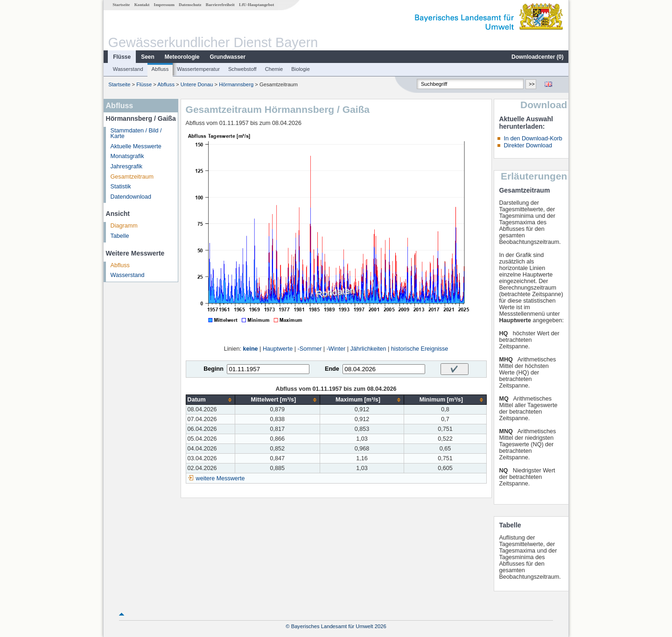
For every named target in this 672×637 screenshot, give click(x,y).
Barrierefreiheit (220, 5)
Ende (332, 369)
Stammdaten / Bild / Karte (136, 134)
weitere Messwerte (220, 478)
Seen (148, 57)
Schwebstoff (242, 69)
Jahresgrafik (127, 166)
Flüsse (122, 57)
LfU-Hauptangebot (256, 5)
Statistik (121, 187)
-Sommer (310, 349)
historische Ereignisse (420, 349)
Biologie (301, 69)
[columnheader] (210, 400)
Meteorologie (182, 57)
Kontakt (142, 5)
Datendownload (131, 197)
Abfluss (160, 69)
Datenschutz (190, 5)
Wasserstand (128, 69)
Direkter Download (528, 145)
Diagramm (124, 226)
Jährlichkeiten (368, 349)
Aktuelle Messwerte (136, 146)
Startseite (121, 5)
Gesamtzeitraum (132, 177)
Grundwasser (228, 57)
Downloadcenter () (537, 57)
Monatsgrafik (127, 156)
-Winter (336, 349)
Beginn (213, 369)
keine (250, 349)
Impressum (164, 5)
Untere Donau (197, 84)
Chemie (274, 69)
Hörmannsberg (236, 84)
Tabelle (120, 236)
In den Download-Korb (533, 138)
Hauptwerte (278, 349)
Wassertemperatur (198, 69)
